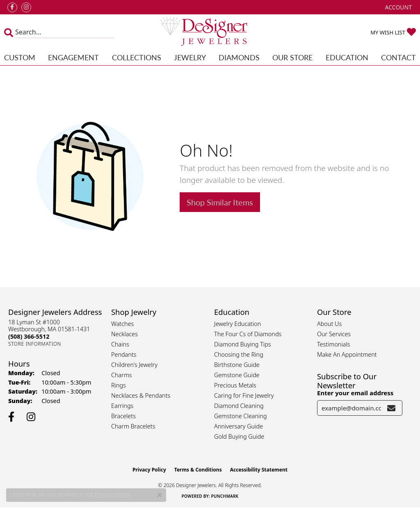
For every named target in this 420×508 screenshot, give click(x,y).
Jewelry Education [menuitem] (237, 324)
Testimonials (334, 344)
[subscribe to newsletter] (391, 408)
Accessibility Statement (259, 470)
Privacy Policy (149, 470)
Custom (20, 57)
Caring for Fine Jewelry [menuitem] (244, 395)
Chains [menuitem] (120, 344)
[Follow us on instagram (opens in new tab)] (26, 7)
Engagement (73, 57)
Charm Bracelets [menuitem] (133, 426)
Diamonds (239, 57)
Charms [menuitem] (122, 375)
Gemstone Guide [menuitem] (237, 375)
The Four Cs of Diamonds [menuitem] (248, 334)
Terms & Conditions (198, 470)
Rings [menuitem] (119, 385)
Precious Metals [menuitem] (235, 385)
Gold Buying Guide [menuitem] (239, 436)
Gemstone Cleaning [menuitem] (241, 416)
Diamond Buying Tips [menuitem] (243, 344)
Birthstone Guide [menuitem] (237, 365)
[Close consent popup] (160, 495)
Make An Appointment (347, 354)
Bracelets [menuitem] (123, 416)
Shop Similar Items (220, 202)
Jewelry (190, 57)
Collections (137, 57)
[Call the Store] (29, 336)
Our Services (334, 334)
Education (347, 57)
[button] (398, 7)
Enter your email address (355, 393)
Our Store (292, 57)
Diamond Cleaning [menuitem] (239, 406)
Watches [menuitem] (122, 324)
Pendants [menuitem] (124, 354)
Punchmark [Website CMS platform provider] (225, 496)
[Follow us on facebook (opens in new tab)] (12, 7)
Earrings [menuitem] (122, 406)
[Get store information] (35, 344)
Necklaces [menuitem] (124, 334)
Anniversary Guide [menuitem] (239, 426)
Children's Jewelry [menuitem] (134, 365)
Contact (398, 57)
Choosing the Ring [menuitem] (239, 354)
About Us (329, 324)
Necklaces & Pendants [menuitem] (141, 395)
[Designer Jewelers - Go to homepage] (210, 32)
